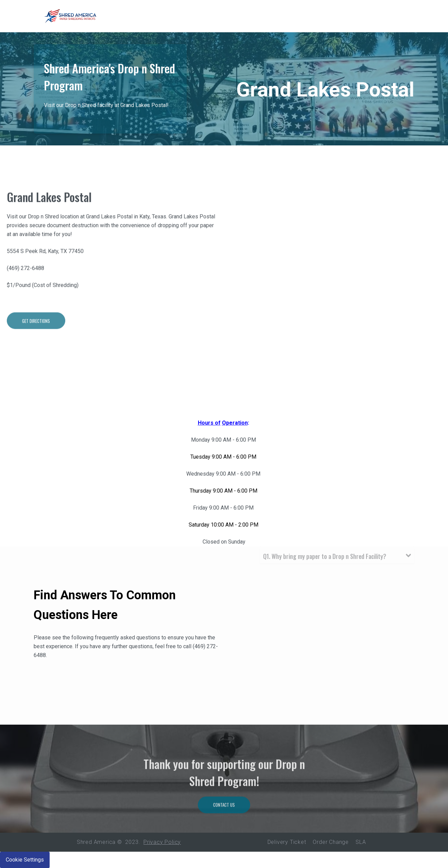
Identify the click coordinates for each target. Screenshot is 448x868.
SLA (361, 842)
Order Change (331, 842)
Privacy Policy (162, 842)
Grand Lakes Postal (49, 209)
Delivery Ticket (287, 842)
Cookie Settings (25, 860)
